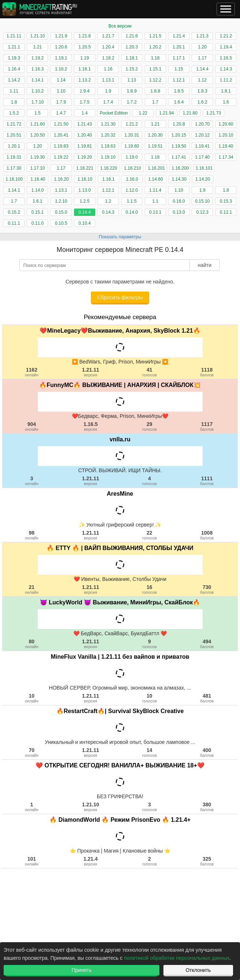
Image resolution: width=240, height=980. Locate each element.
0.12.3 (202, 212)
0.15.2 (14, 212)
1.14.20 (203, 179)
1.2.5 (85, 201)
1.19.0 (132, 157)
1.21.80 (190, 113)
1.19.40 (226, 146)
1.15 (179, 69)
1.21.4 (179, 36)
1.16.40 (38, 179)
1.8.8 (155, 91)
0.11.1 (14, 223)
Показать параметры (120, 237)
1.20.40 (85, 135)
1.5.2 (14, 113)
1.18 (155, 58)
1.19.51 (155, 146)
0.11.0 (38, 223)
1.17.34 (226, 157)
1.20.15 (179, 135)
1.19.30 (37, 157)
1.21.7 (108, 36)
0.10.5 (61, 223)
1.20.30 (155, 135)
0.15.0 (61, 212)
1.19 (84, 58)
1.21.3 (202, 36)
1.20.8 (179, 124)
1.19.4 (226, 47)
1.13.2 (84, 80)
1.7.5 (85, 102)
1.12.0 (132, 190)
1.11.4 (155, 190)
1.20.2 (155, 47)
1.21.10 (37, 36)
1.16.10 (85, 179)
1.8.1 (226, 91)
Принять (82, 970)
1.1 (155, 201)
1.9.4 (85, 91)
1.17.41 (179, 157)
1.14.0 (38, 190)
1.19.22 (61, 157)
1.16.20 (62, 179)
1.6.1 (38, 201)
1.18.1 (132, 58)
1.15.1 (155, 69)
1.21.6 (132, 36)
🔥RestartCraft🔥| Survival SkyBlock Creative (120, 711)
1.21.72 (14, 124)
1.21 (38, 47)
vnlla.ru (120, 439)
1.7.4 (108, 102)
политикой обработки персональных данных (177, 958)
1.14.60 (156, 179)
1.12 (202, 80)
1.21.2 (226, 36)
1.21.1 (14, 47)
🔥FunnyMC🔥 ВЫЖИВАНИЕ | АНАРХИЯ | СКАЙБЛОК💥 (120, 385)
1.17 (202, 58)
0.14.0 (132, 212)
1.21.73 (214, 113)
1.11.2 (226, 80)
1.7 (155, 102)
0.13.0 (179, 212)
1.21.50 (61, 124)
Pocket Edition (114, 113)
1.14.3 (226, 69)
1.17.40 (202, 157)
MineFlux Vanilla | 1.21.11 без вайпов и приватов (120, 657)
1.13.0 (84, 190)
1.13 (132, 80)
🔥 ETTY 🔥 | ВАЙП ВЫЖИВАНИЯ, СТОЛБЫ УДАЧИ (120, 548)
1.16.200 (180, 168)
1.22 (143, 113)
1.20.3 (132, 47)
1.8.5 (179, 91)
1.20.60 (226, 124)
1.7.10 (38, 102)
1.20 (202, 47)
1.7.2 (132, 102)
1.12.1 (179, 80)
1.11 (14, 91)
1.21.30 (108, 124)
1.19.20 (85, 157)
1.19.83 (61, 146)
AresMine (120, 494)
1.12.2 (155, 80)
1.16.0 (132, 179)
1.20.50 (37, 135)
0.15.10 (202, 201)
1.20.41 (61, 135)
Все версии (120, 26)
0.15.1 (38, 212)
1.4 (85, 113)
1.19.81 (85, 146)
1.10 (61, 91)
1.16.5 (226, 58)
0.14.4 (84, 212)
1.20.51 (14, 135)
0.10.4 (84, 223)
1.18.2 (108, 58)
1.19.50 (179, 146)
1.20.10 (226, 135)
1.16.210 (132, 168)
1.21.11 (14, 36)
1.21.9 (61, 36)
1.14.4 (202, 69)
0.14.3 (108, 212)
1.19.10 (108, 157)
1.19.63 (108, 146)
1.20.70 (202, 124)
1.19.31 (14, 157)
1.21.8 (84, 36)
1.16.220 (109, 168)
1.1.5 (132, 201)
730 (207, 589)
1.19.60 (132, 146)
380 (207, 807)
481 (207, 698)
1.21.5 (155, 36)
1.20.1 (179, 47)
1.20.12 (202, 135)
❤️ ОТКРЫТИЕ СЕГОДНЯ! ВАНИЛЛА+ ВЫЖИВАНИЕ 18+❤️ (120, 765)
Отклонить (198, 970)
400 (207, 752)
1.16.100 (14, 179)
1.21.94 (167, 113)
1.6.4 (179, 102)
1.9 (108, 91)
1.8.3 (202, 91)
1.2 (108, 201)
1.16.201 (156, 168)
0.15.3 (226, 201)
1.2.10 (61, 201)
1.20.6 (61, 47)
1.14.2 (14, 80)
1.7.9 (61, 102)
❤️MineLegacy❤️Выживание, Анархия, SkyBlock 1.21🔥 (120, 331)
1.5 (38, 113)
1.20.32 (108, 135)
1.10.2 (38, 91)
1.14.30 (179, 179)
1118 (207, 372)
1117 (207, 426)
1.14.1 (38, 80)
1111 (207, 481)
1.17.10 (37, 168)
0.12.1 (226, 212)
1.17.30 (14, 168)
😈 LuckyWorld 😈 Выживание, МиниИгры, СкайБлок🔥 (120, 602)
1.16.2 (61, 69)
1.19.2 (38, 58)
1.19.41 (202, 146)
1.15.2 (132, 69)
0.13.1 (155, 212)
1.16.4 (14, 69)
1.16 (108, 69)
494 (207, 644)
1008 (207, 535)
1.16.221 (85, 168)
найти (204, 265)
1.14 (61, 80)
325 (207, 861)
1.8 (14, 102)
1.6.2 (202, 102)
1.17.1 (179, 58)
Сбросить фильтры (120, 297)
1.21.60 (37, 124)
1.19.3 (14, 58)
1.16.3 (38, 69)
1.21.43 (85, 124)
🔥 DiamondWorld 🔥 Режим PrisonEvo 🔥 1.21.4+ (120, 820)
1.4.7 (61, 113)
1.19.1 (61, 58)
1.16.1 (84, 69)
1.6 (226, 102)
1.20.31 (132, 135)
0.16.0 (179, 201)
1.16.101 (204, 168)
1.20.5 (84, 47)
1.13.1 (108, 80)
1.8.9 (132, 91)
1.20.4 (108, 47)
